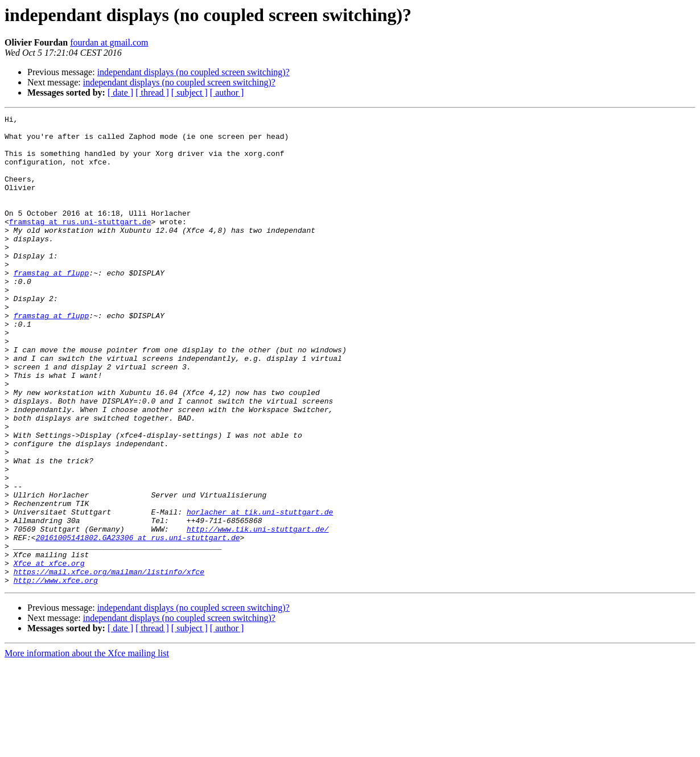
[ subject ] (190, 92)
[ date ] (120, 92)
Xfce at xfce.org (49, 653)
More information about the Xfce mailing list (87, 747)
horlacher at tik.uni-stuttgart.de (260, 592)
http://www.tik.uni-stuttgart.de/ (258, 612)
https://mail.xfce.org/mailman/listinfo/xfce (109, 664)
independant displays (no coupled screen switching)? (193, 72)
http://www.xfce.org (56, 674)
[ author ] (227, 92)
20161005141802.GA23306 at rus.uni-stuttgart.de (138, 623)
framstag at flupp (52, 305)
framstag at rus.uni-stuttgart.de (80, 244)
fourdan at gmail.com (109, 42)
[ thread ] (152, 92)
